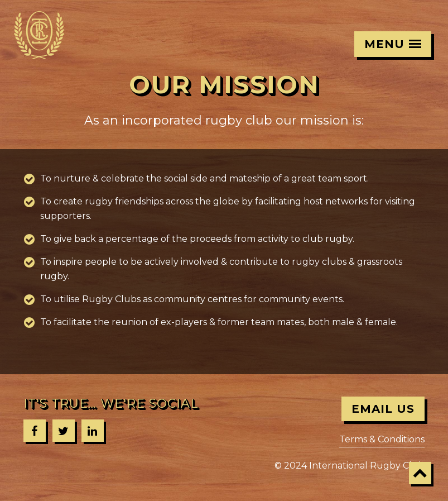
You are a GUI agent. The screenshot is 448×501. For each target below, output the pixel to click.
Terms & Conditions (382, 439)
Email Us (383, 409)
